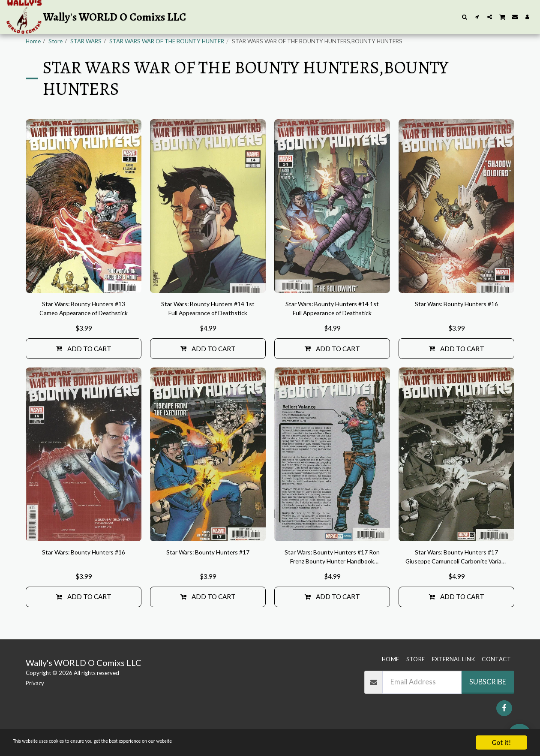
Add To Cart (84, 374)
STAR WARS (86, 41)
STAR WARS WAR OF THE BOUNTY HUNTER (167, 41)
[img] (84, 227)
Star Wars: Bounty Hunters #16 (456, 326)
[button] (465, 17)
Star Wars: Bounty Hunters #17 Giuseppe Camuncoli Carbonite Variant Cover (456, 585)
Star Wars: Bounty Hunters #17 (208, 579)
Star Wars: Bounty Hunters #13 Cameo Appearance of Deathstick (84, 332)
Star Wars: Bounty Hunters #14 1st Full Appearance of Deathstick (208, 332)
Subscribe (488, 698)
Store (55, 41)
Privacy (35, 699)
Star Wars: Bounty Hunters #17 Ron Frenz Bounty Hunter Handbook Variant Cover (332, 585)
